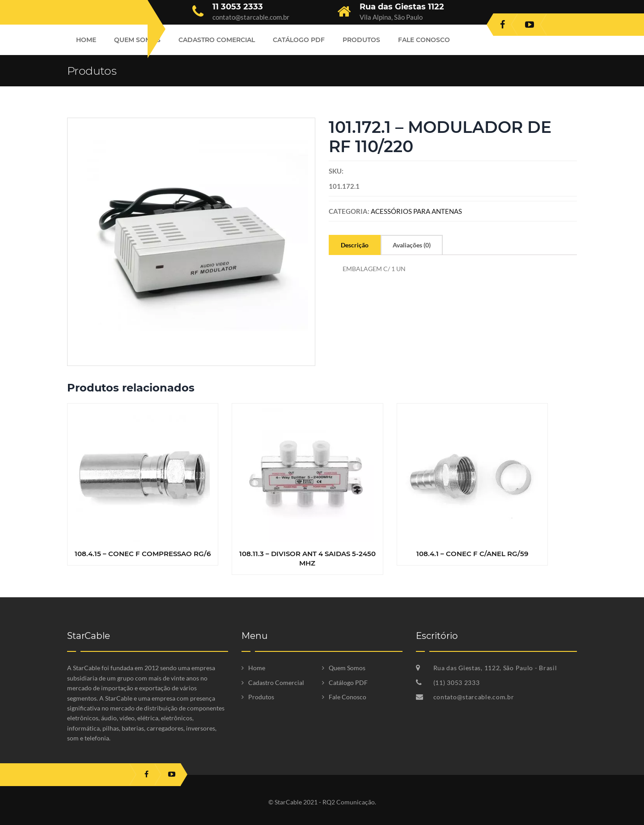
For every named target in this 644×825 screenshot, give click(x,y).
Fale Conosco (424, 40)
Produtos (361, 40)
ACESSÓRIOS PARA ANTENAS (416, 211)
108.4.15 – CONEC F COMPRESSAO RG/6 (143, 554)
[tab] (355, 245)
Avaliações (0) (412, 245)
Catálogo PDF (299, 40)
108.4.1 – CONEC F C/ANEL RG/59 (472, 554)
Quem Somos (137, 40)
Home (86, 40)
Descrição (355, 245)
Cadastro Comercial (217, 40)
